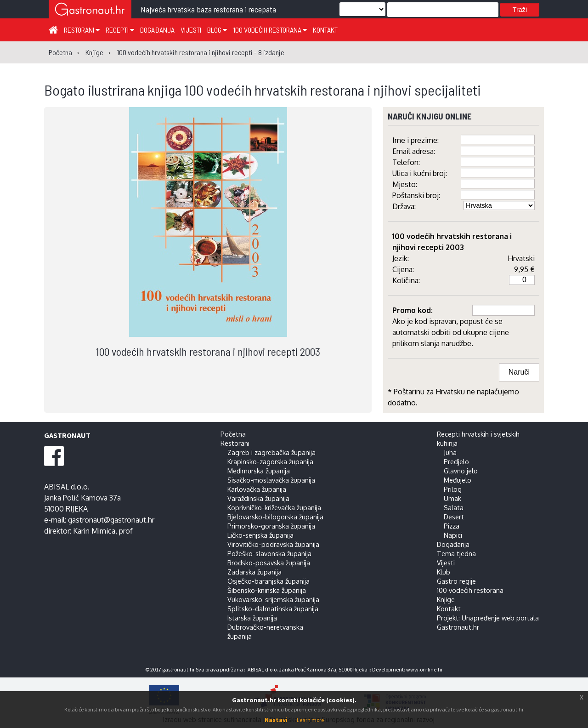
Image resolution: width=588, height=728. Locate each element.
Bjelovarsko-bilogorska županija (275, 517)
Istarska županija (252, 618)
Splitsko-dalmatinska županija (273, 609)
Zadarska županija (254, 572)
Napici (453, 535)
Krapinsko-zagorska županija (270, 461)
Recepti (120, 30)
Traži (520, 10)
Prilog (453, 489)
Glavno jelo (461, 471)
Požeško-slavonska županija (269, 553)
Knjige (446, 599)
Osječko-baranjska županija (269, 581)
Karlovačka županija (257, 489)
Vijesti (191, 30)
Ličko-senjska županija (260, 535)
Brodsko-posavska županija (269, 563)
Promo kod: (413, 310)
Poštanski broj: (416, 195)
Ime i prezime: (416, 140)
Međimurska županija (259, 471)
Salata (454, 507)
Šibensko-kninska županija (267, 590)
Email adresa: (414, 151)
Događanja (157, 30)
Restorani (82, 30)
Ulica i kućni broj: (420, 173)
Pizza (452, 526)
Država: (404, 206)
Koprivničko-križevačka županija (274, 507)
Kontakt (325, 30)
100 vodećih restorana (270, 30)
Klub (444, 572)
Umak (452, 498)
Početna (233, 434)
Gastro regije (456, 581)
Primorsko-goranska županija (271, 526)
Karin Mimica (94, 531)
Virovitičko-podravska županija (273, 544)
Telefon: (406, 162)
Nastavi (276, 720)
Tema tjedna (456, 553)
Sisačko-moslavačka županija (271, 480)
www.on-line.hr (424, 669)
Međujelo (458, 480)
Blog (217, 30)
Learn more (310, 720)
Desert (454, 517)
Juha (450, 452)
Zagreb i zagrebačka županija (271, 452)
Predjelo (456, 461)
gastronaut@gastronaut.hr (111, 520)
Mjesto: (405, 184)
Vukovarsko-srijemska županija (273, 599)
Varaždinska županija (258, 498)
